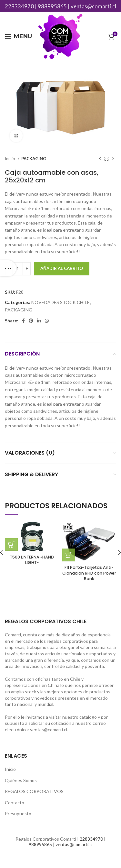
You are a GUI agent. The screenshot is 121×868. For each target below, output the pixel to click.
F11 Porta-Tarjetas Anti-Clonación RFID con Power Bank (89, 573)
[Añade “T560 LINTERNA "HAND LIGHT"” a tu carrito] (11, 545)
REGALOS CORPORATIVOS (34, 791)
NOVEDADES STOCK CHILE (60, 302)
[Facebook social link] (23, 321)
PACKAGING (34, 159)
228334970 (19, 6)
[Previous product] (100, 159)
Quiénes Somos (21, 780)
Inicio (10, 159)
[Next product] (113, 159)
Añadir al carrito (62, 268)
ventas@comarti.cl (93, 6)
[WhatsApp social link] (47, 321)
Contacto (15, 803)
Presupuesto (18, 813)
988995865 (52, 6)
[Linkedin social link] (39, 321)
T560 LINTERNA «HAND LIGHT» (32, 560)
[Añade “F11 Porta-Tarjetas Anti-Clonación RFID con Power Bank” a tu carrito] (69, 555)
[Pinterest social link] (31, 321)
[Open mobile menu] (18, 36)
